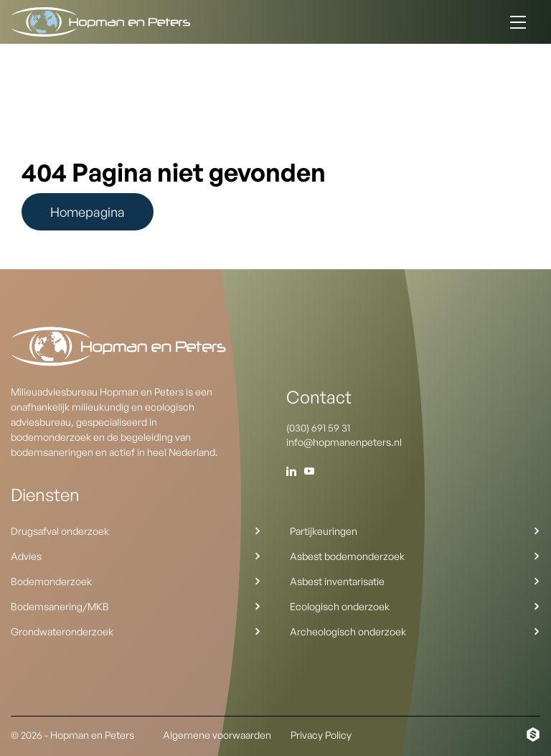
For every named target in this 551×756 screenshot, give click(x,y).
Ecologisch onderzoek (415, 606)
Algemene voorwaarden (217, 735)
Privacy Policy (321, 735)
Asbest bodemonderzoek (415, 556)
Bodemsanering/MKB (136, 606)
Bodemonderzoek (136, 581)
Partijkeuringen (415, 531)
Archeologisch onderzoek (415, 631)
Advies (136, 556)
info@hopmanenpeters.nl (344, 442)
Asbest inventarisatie (415, 581)
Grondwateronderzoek (136, 631)
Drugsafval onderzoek (136, 531)
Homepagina (88, 212)
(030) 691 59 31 (318, 428)
